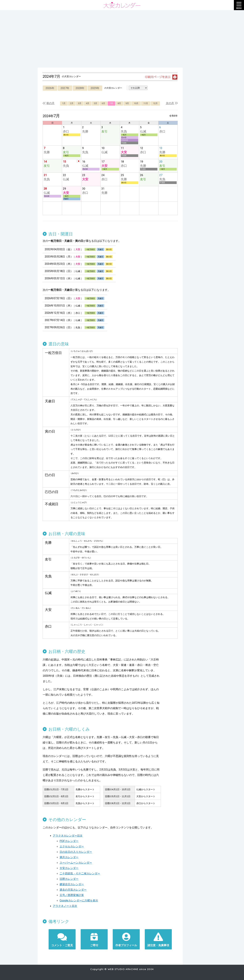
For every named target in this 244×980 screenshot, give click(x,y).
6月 (103, 103)
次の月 (170, 103)
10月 (136, 103)
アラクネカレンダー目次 (68, 836)
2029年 (95, 88)
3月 (80, 103)
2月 (72, 103)
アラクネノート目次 (65, 906)
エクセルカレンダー (72, 846)
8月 (119, 103)
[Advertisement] (122, 39)
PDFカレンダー (69, 841)
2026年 (50, 88)
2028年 (80, 88)
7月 (111, 103)
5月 (96, 103)
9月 (127, 103)
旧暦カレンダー (69, 879)
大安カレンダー (69, 868)
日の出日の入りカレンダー (76, 852)
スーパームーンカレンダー (76, 863)
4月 (88, 103)
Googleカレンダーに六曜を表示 (79, 901)
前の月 (50, 103)
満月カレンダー (69, 857)
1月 (64, 103)
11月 (146, 103)
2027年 (65, 88)
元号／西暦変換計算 (72, 895)
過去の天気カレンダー (73, 890)
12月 (155, 103)
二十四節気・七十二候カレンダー (80, 873)
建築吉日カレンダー (72, 884)
